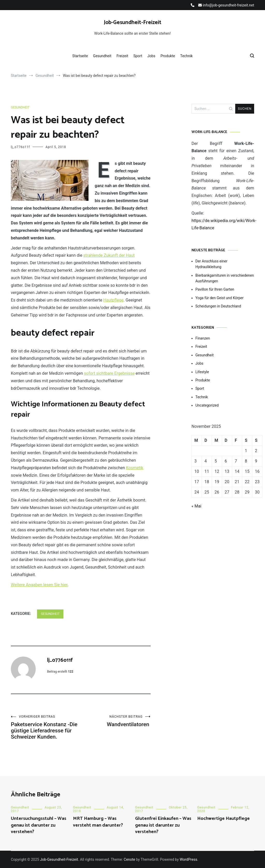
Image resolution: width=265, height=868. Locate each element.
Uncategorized (207, 405)
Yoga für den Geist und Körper (219, 298)
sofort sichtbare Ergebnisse (109, 373)
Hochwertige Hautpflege (223, 819)
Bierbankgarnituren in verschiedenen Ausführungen (225, 278)
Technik (186, 56)
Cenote (129, 859)
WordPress (188, 859)
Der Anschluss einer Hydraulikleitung (211, 264)
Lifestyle (202, 372)
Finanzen (203, 338)
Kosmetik (135, 468)
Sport (138, 56)
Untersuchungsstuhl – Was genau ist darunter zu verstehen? (39, 825)
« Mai (196, 506)
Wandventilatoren (116, 721)
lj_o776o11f (20, 147)
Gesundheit (102, 56)
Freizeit (122, 56)
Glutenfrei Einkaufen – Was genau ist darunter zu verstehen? (163, 825)
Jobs (151, 56)
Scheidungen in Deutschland (218, 306)
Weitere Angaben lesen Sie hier (39, 585)
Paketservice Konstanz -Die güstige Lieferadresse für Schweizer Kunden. (46, 727)
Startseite (80, 56)
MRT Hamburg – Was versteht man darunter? (98, 822)
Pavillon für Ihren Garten (215, 289)
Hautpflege (113, 300)
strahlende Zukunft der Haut (109, 255)
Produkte (168, 56)
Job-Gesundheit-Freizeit (133, 23)
